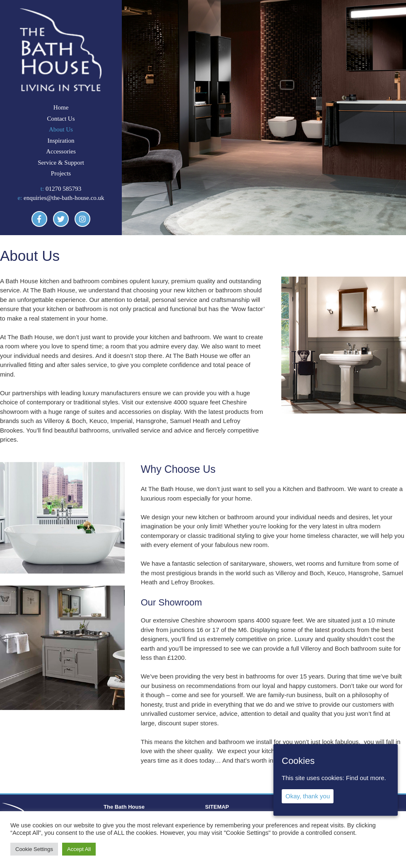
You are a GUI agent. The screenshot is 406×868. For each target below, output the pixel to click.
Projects (61, 173)
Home (61, 107)
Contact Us (61, 119)
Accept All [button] (79, 849)
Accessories (61, 151)
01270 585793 (63, 189)
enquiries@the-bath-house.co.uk (64, 198)
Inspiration (61, 141)
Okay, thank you (308, 796)
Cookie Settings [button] (34, 849)
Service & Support (61, 163)
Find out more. (366, 778)
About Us (61, 129)
